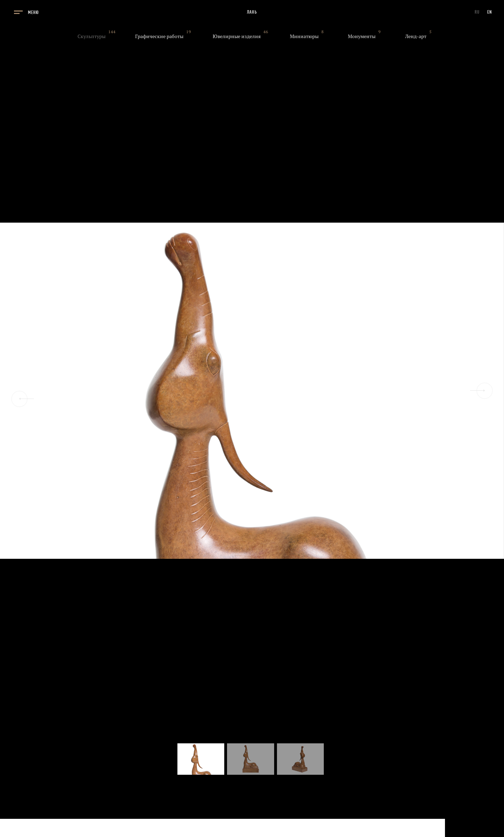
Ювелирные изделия (237, 36)
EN (490, 12)
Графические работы (159, 36)
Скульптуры (92, 36)
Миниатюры (304, 36)
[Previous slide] (19, 399)
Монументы (362, 36)
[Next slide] (485, 391)
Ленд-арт (416, 36)
